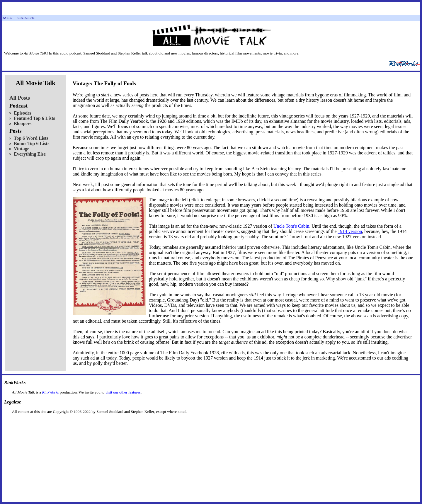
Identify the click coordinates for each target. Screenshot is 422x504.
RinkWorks (50, 392)
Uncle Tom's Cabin (291, 226)
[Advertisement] (211, 423)
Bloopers (23, 124)
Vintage (22, 149)
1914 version (350, 231)
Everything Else (30, 154)
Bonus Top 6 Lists (32, 143)
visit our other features (123, 392)
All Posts (20, 98)
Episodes (23, 113)
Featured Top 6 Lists (34, 118)
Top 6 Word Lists (31, 138)
